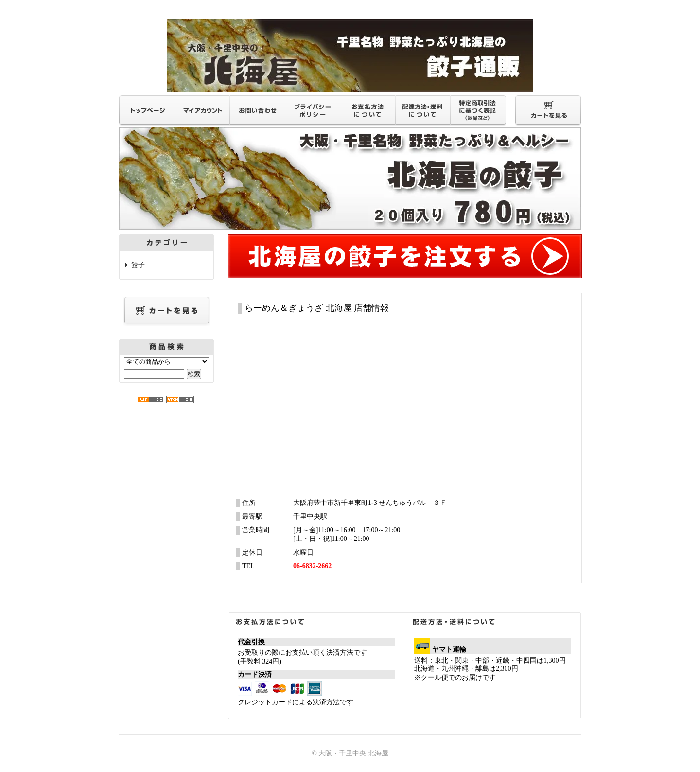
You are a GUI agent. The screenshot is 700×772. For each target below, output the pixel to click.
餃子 (138, 265)
